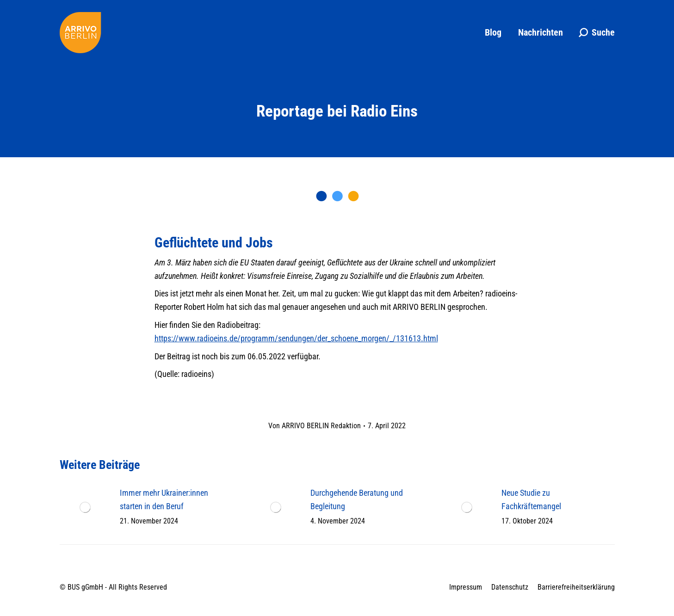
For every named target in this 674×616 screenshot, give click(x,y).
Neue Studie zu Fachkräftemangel (531, 499)
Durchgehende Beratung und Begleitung (357, 499)
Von (315, 426)
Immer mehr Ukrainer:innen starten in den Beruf (164, 499)
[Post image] (85, 507)
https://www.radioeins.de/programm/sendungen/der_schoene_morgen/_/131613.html (296, 338)
